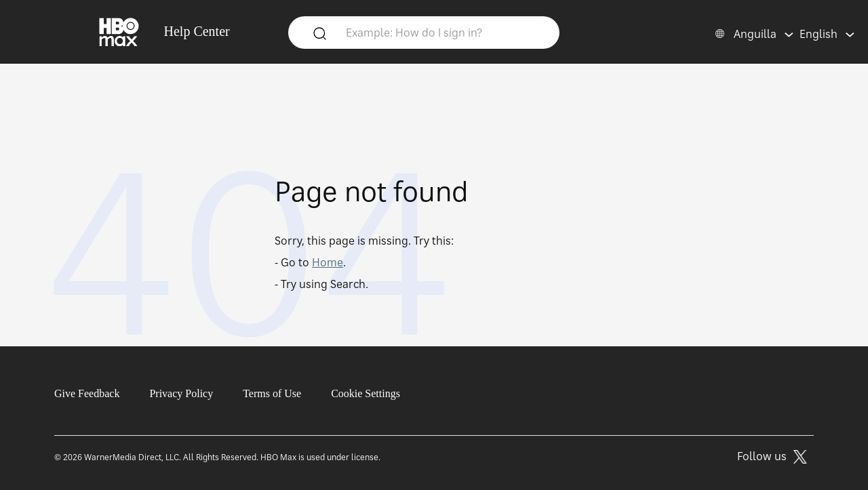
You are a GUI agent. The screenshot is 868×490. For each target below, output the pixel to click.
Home (328, 262)
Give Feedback (87, 393)
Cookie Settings (366, 393)
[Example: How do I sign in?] (444, 32)
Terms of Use (272, 393)
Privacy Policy (181, 393)
